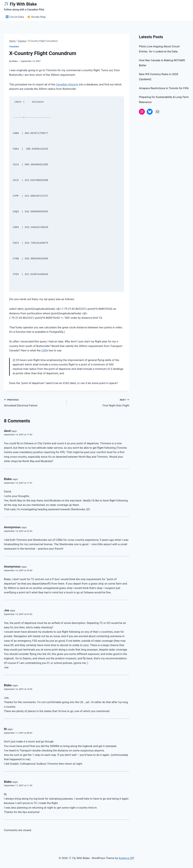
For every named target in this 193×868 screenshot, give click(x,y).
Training (14, 47)
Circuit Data (15, 17)
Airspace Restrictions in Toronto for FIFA (164, 88)
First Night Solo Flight (99, 402)
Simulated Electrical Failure (34, 402)
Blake (15, 61)
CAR (44, 350)
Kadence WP (126, 858)
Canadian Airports (67, 84)
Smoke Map (37, 17)
